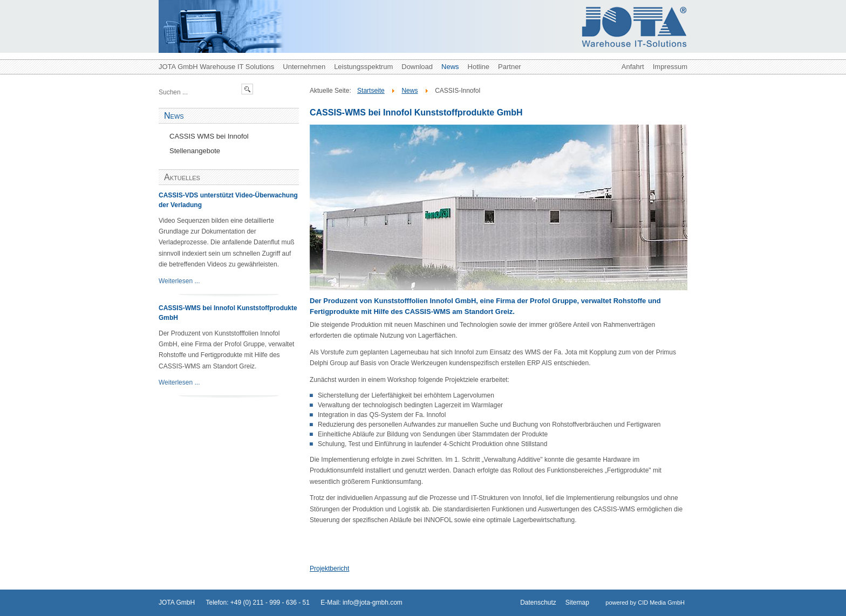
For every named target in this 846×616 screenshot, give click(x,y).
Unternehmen (304, 67)
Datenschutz (538, 603)
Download (417, 67)
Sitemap (577, 603)
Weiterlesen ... (179, 281)
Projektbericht (329, 569)
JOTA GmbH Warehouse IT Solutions (216, 67)
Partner (510, 67)
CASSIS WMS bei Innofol (209, 136)
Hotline (479, 67)
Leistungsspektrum (363, 67)
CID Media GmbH (661, 603)
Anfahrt (633, 67)
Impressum (670, 67)
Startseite (371, 91)
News (450, 67)
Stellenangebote (195, 151)
